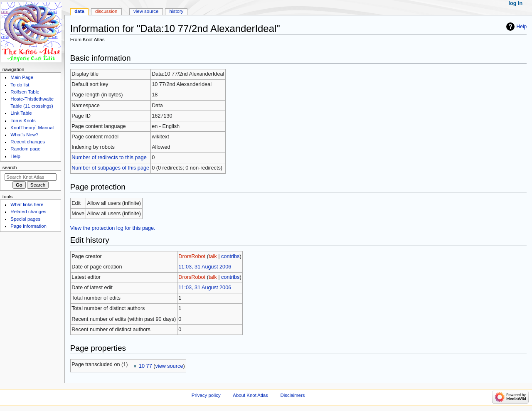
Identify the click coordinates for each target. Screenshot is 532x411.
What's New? (24, 135)
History (177, 11)
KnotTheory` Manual (32, 128)
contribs (230, 256)
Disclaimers (292, 395)
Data (79, 11)
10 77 (145, 366)
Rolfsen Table (25, 92)
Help (522, 27)
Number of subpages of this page (110, 168)
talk (213, 256)
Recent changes (28, 142)
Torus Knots (23, 121)
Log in (516, 3)
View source (146, 11)
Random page (25, 149)
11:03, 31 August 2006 (205, 267)
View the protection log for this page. (113, 228)
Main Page (22, 77)
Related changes (28, 212)
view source (169, 366)
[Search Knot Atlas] (31, 177)
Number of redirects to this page (109, 158)
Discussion (106, 11)
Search (10, 167)
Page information (28, 226)
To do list (20, 85)
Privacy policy (206, 395)
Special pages (25, 219)
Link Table (21, 113)
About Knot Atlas (250, 395)
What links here (27, 204)
